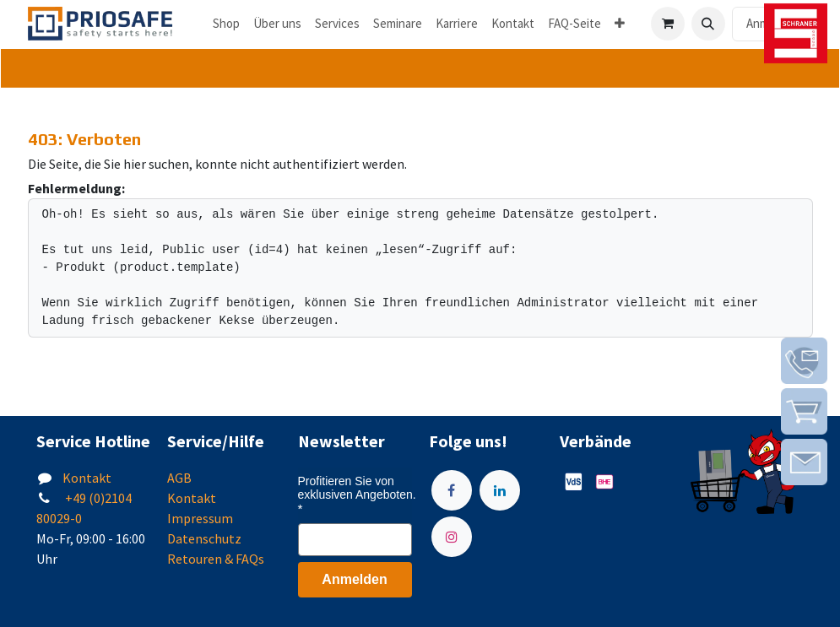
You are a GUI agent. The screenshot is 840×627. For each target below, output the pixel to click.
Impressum (200, 518)
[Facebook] (452, 490)
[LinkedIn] (500, 490)
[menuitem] (226, 24)
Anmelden (354, 579)
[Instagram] (452, 537)
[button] (708, 24)
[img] (804, 361)
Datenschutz (204, 538)
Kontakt (87, 478)
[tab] (420, 68)
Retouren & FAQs (216, 559)
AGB (179, 478)
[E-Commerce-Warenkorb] (668, 24)
